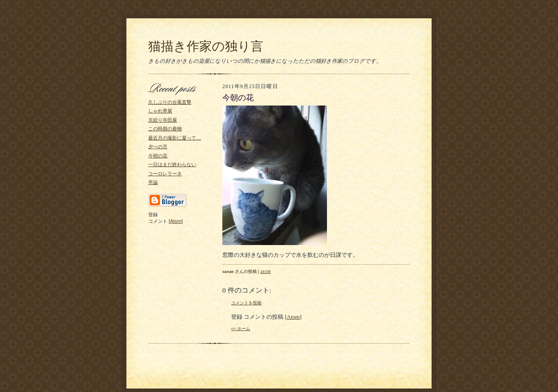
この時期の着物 (165, 129)
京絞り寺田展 (163, 120)
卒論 (153, 182)
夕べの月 (158, 147)
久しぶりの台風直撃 (170, 102)
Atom (176, 221)
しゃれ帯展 (160, 111)
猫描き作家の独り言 (206, 46)
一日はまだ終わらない (172, 164)
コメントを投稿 (246, 303)
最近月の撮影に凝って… (175, 138)
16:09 (265, 271)
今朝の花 (158, 156)
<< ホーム (241, 329)
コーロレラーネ (165, 174)
